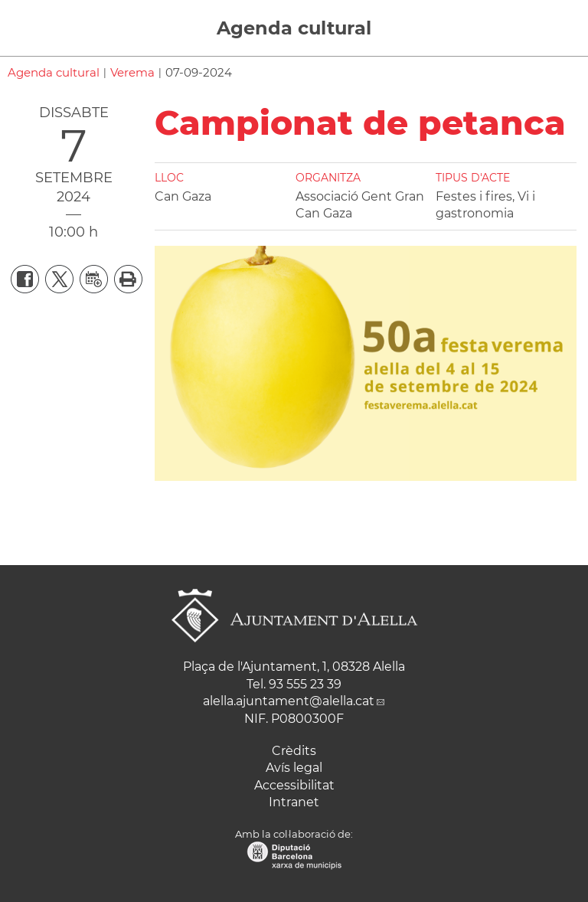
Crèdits (294, 751)
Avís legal (294, 768)
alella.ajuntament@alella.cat (289, 701)
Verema (132, 72)
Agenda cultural (294, 28)
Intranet (294, 802)
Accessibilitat (294, 785)
